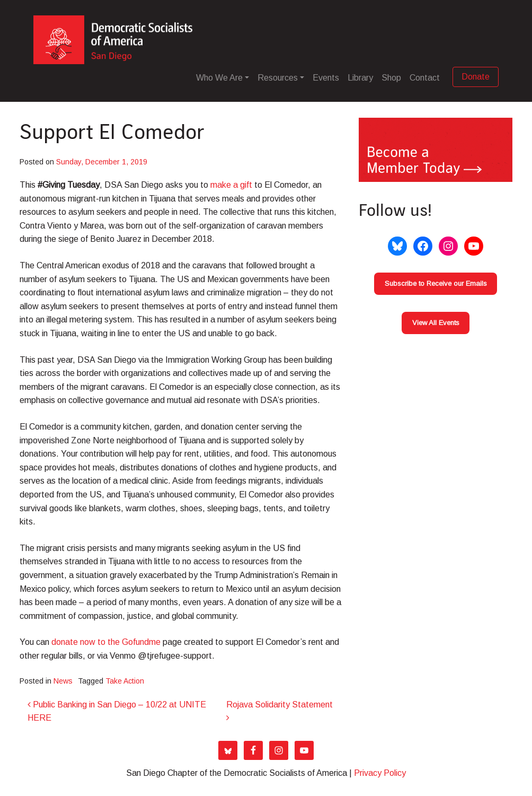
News (63, 681)
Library (360, 78)
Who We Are (219, 78)
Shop (391, 78)
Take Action (125, 681)
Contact (425, 78)
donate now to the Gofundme (107, 642)
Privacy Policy (380, 773)
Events (326, 78)
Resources (278, 78)
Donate (476, 77)
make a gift (232, 185)
